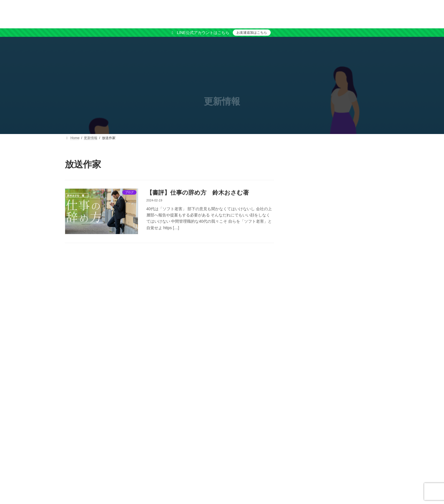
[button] (336, 204)
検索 (365, 162)
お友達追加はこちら (252, 33)
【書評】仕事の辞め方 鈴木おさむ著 (198, 193)
